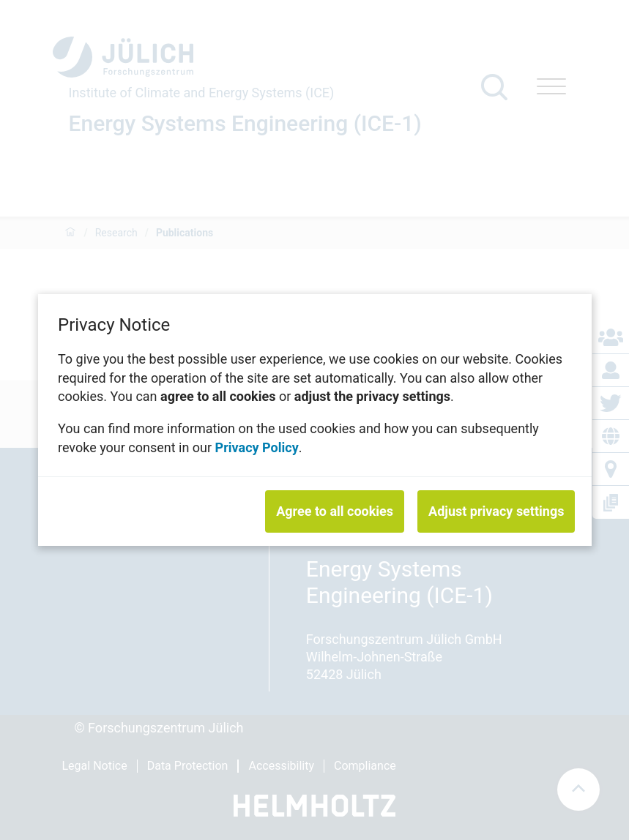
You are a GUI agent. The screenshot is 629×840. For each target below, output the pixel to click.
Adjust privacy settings (496, 511)
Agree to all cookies (335, 511)
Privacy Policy (256, 447)
